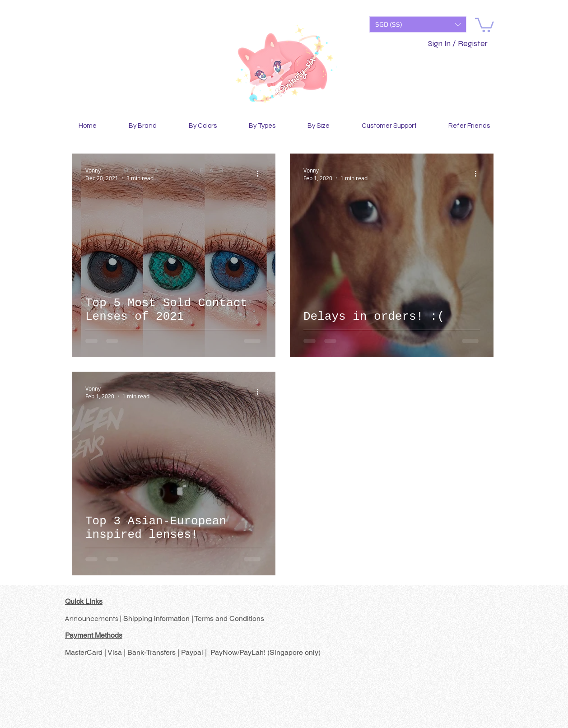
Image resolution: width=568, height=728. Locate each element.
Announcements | (94, 618)
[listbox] (418, 24)
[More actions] (261, 174)
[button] (418, 24)
